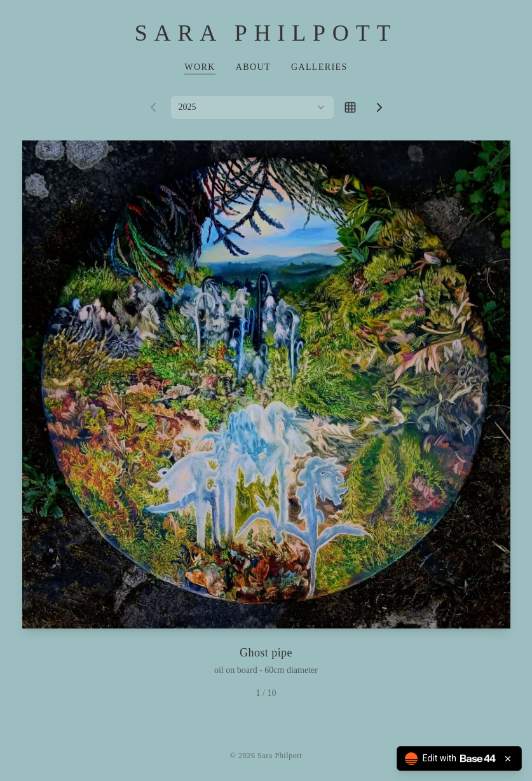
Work (200, 67)
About (253, 67)
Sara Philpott (266, 33)
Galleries (319, 67)
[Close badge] (508, 759)
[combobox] (252, 107)
